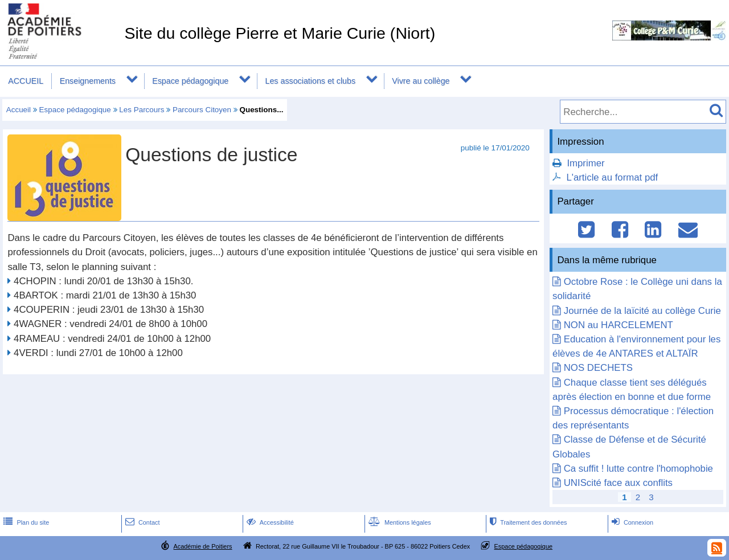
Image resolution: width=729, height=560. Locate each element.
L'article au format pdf (612, 177)
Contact (142, 522)
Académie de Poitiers (202, 546)
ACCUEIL (26, 81)
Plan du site (25, 522)
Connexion (631, 522)
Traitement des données (527, 522)
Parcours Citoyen (202, 110)
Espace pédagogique (190, 81)
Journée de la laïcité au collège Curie (642, 311)
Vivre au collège (421, 81)
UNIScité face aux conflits (618, 483)
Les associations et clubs (310, 81)
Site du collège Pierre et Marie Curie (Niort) (280, 33)
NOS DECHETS (598, 368)
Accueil (19, 110)
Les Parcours (142, 110)
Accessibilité (269, 522)
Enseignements (88, 81)
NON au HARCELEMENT (619, 325)
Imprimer (585, 163)
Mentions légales (399, 522)
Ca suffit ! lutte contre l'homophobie (638, 469)
